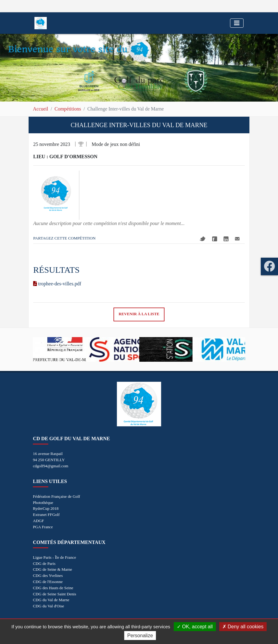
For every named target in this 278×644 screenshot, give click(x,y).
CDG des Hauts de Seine (53, 588)
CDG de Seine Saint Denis (55, 594)
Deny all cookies (243, 627)
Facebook (215, 239)
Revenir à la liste (139, 314)
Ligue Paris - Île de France (54, 557)
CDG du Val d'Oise (48, 606)
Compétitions (68, 109)
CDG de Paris (44, 563)
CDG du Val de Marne (51, 600)
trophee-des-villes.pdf (57, 284)
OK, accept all (195, 627)
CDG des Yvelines (48, 576)
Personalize (140, 636)
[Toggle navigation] (237, 23)
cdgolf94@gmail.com (51, 466)
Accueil (41, 109)
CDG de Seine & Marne (52, 569)
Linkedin (226, 239)
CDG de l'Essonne (48, 582)
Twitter (203, 239)
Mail (237, 239)
